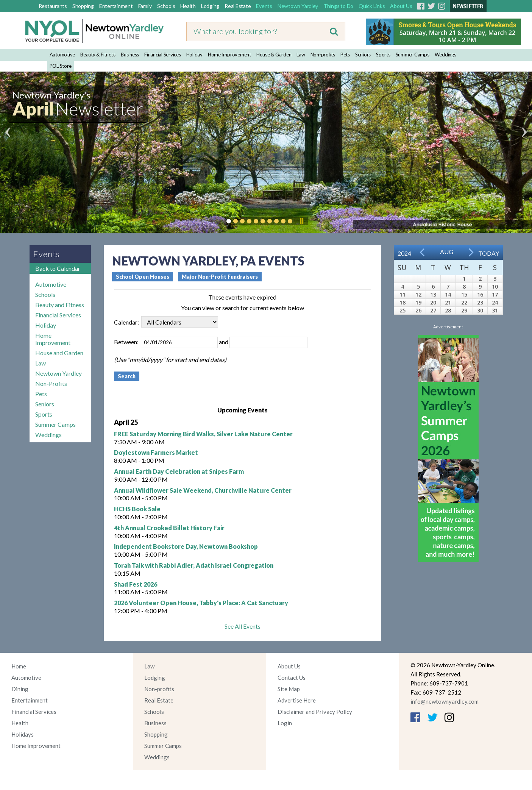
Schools (166, 6)
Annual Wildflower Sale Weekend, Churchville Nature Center (203, 490)
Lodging (210, 6)
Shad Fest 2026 (136, 584)
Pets (345, 55)
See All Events (243, 626)
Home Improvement (229, 55)
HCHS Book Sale (137, 509)
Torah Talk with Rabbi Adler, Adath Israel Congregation (194, 565)
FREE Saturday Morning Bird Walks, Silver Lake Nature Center (203, 434)
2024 (404, 253)
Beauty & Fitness (98, 55)
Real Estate (238, 6)
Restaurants (53, 6)
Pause (301, 221)
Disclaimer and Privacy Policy (315, 712)
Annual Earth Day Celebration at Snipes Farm (179, 471)
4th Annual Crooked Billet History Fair (169, 528)
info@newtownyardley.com (445, 701)
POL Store (61, 66)
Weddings (445, 55)
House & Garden (274, 55)
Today (489, 253)
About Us (401, 6)
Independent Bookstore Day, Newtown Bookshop (186, 546)
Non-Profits (51, 383)
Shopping (83, 6)
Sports (383, 55)
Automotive (62, 55)
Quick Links (372, 6)
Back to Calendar (58, 268)
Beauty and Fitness (60, 305)
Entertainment (116, 6)
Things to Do (338, 6)
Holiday (194, 55)
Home (19, 666)
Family (145, 6)
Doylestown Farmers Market (156, 452)
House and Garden (59, 353)
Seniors (363, 55)
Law (301, 55)
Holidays (23, 734)
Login (285, 723)
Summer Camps (413, 55)
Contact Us (292, 678)
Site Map (289, 689)
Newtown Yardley (298, 6)
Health (188, 6)
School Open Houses (143, 277)
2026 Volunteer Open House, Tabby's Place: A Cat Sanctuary (201, 603)
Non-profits (323, 55)
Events (264, 6)
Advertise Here (297, 700)
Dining (20, 689)
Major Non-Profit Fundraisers (220, 277)
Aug (447, 252)
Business (130, 55)
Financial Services (163, 55)
